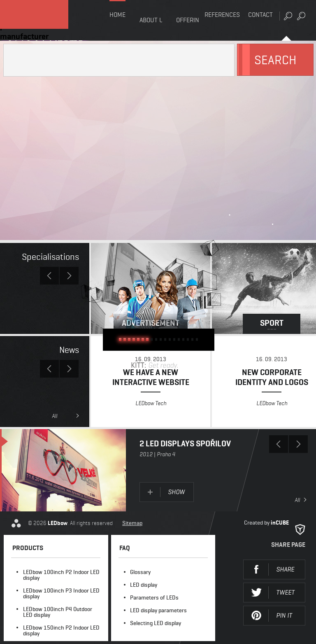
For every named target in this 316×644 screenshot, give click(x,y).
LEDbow (45, 20)
